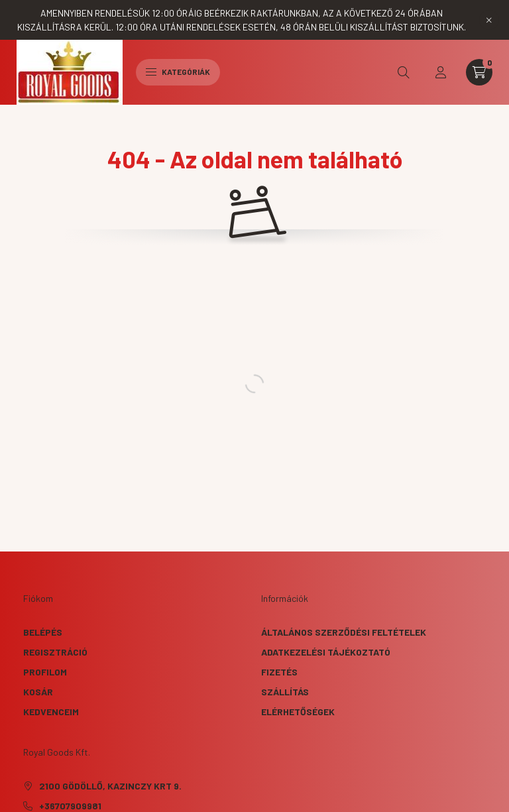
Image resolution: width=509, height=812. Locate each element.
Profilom (45, 672)
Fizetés (279, 672)
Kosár (38, 692)
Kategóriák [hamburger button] (178, 72)
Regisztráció (55, 652)
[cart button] (479, 72)
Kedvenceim (51, 712)
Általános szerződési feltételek (344, 632)
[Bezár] (489, 20)
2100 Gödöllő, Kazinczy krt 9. (110, 786)
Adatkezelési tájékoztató (326, 652)
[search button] (404, 72)
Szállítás (285, 692)
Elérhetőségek (298, 712)
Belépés (43, 632)
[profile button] (441, 72)
